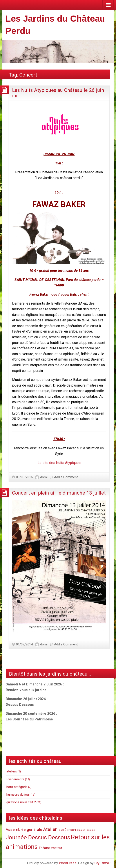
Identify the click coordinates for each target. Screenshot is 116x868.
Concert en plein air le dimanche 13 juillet (59, 493)
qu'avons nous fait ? (21, 802)
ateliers (12, 771)
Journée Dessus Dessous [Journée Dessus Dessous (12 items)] (38, 837)
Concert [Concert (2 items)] (70, 830)
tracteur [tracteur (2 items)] (56, 848)
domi (44, 477)
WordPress (68, 863)
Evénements (15, 779)
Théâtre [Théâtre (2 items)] (44, 848)
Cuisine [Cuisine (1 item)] (81, 830)
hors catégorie (17, 787)
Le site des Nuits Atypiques (59, 463)
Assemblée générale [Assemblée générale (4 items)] (24, 829)
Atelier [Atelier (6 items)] (50, 829)
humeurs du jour (18, 795)
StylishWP (102, 863)
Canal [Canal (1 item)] (61, 830)
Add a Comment (66, 477)
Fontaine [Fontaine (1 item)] (90, 830)
